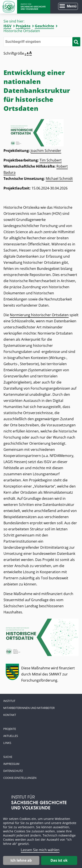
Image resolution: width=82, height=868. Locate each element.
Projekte (23, 26)
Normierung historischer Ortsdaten (39, 315)
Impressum (11, 764)
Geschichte (44, 26)
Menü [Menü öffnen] (72, 6)
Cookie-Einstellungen (20, 778)
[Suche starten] (76, 42)
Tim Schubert (51, 160)
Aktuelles (11, 736)
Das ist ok (59, 860)
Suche (8, 757)
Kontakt (10, 715)
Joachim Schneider (46, 151)
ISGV (7, 26)
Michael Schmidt (59, 179)
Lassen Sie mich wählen (40, 850)
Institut (9, 701)
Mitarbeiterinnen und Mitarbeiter (29, 708)
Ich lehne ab (21, 860)
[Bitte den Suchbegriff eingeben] (42, 42)
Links (7, 743)
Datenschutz (13, 771)
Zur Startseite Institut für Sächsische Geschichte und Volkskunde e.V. (25, 7)
